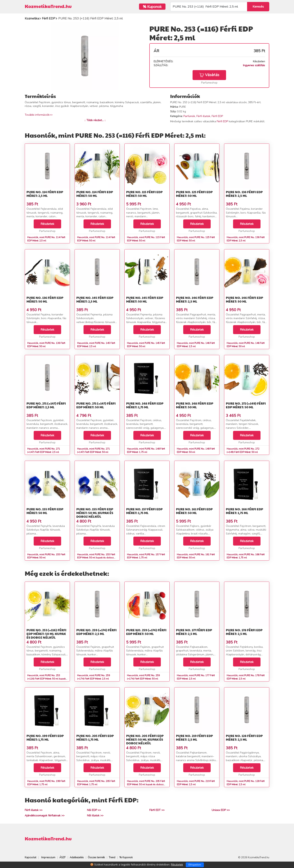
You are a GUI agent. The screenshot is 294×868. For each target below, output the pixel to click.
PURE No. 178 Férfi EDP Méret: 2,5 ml (244, 632)
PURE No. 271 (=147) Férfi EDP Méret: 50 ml (96, 405)
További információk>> (39, 115)
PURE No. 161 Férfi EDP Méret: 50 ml (194, 511)
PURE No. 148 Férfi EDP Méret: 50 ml (195, 405)
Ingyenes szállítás (254, 65)
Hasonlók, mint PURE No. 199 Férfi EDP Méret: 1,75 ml (46, 783)
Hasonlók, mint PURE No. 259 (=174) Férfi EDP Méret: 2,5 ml (93, 677)
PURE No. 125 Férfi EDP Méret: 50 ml (194, 194)
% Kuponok (126, 857)
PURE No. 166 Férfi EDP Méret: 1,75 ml (244, 511)
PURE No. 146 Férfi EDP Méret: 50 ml (244, 299)
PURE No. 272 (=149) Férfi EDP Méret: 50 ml (246, 405)
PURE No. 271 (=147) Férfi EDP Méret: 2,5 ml (46, 405)
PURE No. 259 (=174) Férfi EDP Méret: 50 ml (146, 632)
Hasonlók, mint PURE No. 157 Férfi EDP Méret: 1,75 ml (146, 556)
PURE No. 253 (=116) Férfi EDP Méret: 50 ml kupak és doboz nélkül (46, 634)
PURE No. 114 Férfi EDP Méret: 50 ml (95, 194)
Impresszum (48, 857)
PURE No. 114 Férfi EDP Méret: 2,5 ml (45, 194)
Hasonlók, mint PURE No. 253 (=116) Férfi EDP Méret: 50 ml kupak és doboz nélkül (46, 679)
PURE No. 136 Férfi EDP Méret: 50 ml (45, 299)
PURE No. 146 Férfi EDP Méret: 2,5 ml (195, 299)
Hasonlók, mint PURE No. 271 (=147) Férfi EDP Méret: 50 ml (93, 450)
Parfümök (189, 116)
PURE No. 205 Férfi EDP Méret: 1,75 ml (95, 738)
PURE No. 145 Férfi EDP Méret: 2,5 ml (95, 299)
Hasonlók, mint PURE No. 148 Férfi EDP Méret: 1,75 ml (146, 450)
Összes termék (96, 857)
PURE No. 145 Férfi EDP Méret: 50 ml (145, 299)
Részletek (47, 224)
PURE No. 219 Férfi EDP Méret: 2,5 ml (194, 738)
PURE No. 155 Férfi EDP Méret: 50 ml (45, 511)
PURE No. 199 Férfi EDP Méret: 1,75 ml (45, 738)
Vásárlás (209, 75)
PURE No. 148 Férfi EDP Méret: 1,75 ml (145, 405)
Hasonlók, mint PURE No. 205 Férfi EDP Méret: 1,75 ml (96, 783)
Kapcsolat (30, 857)
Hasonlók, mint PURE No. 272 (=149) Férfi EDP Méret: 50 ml (243, 450)
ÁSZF (62, 857)
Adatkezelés (77, 857)
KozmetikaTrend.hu (48, 6)
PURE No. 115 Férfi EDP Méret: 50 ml (144, 194)
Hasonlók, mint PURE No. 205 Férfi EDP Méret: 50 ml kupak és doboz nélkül (146, 784)
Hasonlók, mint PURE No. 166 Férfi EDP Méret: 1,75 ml (246, 556)
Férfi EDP (217, 116)
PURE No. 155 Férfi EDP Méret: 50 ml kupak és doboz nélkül (95, 513)
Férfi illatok (203, 116)
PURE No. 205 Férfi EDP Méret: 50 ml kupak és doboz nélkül (145, 739)
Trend (112, 857)
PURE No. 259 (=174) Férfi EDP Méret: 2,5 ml (96, 632)
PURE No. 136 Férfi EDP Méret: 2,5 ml (244, 194)
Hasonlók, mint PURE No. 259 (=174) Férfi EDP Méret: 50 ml (143, 677)
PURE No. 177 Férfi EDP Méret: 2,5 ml (194, 632)
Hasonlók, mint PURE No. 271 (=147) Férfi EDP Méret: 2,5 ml (44, 450)
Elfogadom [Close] (195, 865)
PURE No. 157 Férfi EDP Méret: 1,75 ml (144, 511)
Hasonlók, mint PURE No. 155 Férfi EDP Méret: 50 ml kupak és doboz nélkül (96, 558)
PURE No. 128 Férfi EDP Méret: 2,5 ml (244, 738)
